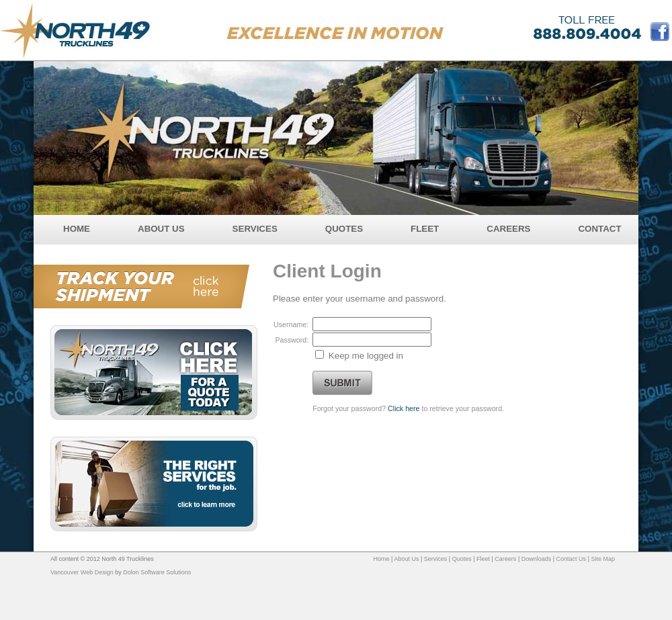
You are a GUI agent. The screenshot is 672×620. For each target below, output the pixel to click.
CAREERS (508, 229)
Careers (505, 559)
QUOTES (344, 229)
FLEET (425, 229)
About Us (406, 559)
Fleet (483, 559)
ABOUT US (161, 229)
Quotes (462, 559)
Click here (404, 408)
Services (436, 559)
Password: (292, 340)
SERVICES (255, 229)
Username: (291, 324)
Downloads (537, 559)
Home (382, 559)
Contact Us (572, 559)
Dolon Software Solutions (157, 572)
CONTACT (599, 229)
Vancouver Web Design (82, 572)
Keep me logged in (366, 356)
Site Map (603, 559)
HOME (77, 229)
